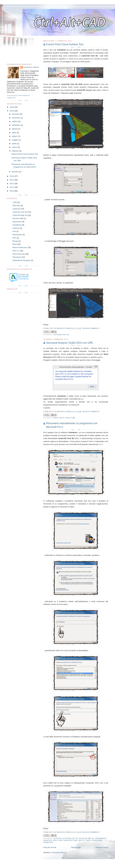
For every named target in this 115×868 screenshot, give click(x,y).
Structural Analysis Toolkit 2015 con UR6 (69, 343)
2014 (12, 176)
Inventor (48, 840)
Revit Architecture (68, 840)
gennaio (16, 172)
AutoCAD (58, 838)
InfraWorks (101, 838)
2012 (12, 184)
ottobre (15, 121)
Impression (17, 222)
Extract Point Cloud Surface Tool (65, 44)
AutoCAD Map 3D (87, 838)
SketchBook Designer (21, 260)
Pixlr (14, 238)
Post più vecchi (102, 847)
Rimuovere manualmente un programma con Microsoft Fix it (72, 425)
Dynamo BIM (18, 218)
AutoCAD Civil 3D (61, 335)
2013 (12, 180)
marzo (15, 147)
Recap (15, 241)
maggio (15, 140)
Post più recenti (50, 847)
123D (15, 202)
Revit (56, 418)
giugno (15, 136)
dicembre (16, 114)
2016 (12, 107)
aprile (14, 144)
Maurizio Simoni (31, 67)
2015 (12, 111)
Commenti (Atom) (59, 852)
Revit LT (82, 840)
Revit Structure (67, 418)
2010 (12, 191)
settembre (16, 125)
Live (14, 231)
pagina (100, 357)
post (92, 59)
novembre (16, 118)
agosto (15, 129)
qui (82, 399)
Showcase (48, 842)
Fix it (101, 444)
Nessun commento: (91, 328)
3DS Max (16, 205)
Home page (76, 847)
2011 (12, 187)
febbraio (16, 151)
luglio (14, 132)
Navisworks (17, 235)
